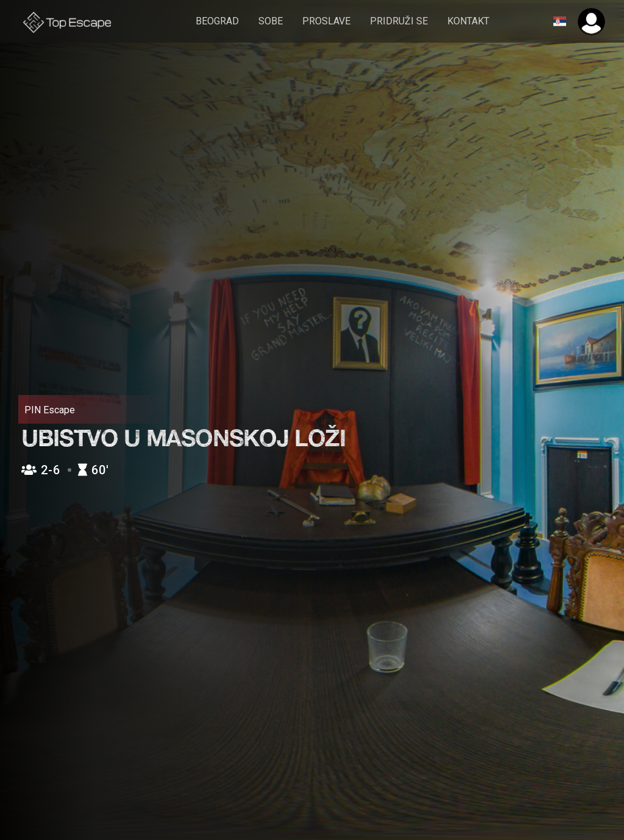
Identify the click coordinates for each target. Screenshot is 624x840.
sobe (271, 21)
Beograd (217, 21)
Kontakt (468, 21)
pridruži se (399, 21)
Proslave (326, 21)
